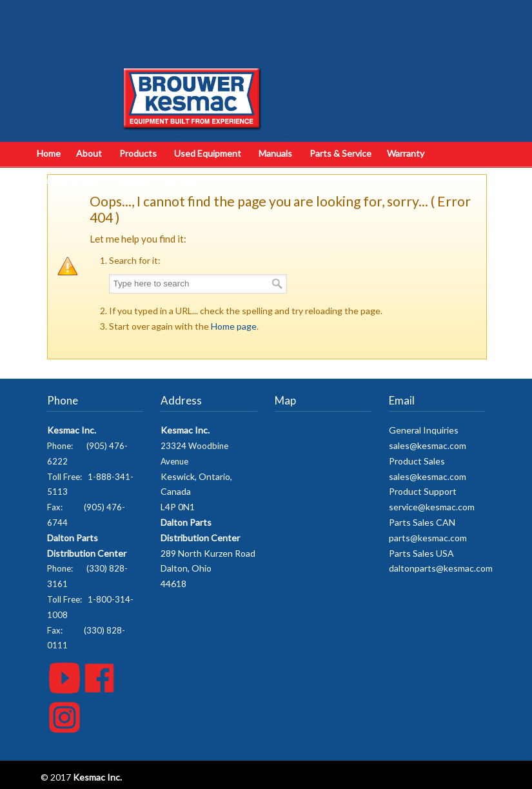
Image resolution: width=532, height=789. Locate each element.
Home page (234, 326)
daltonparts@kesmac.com (441, 568)
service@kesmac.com (432, 507)
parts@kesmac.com (428, 538)
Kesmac (192, 74)
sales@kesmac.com (428, 445)
